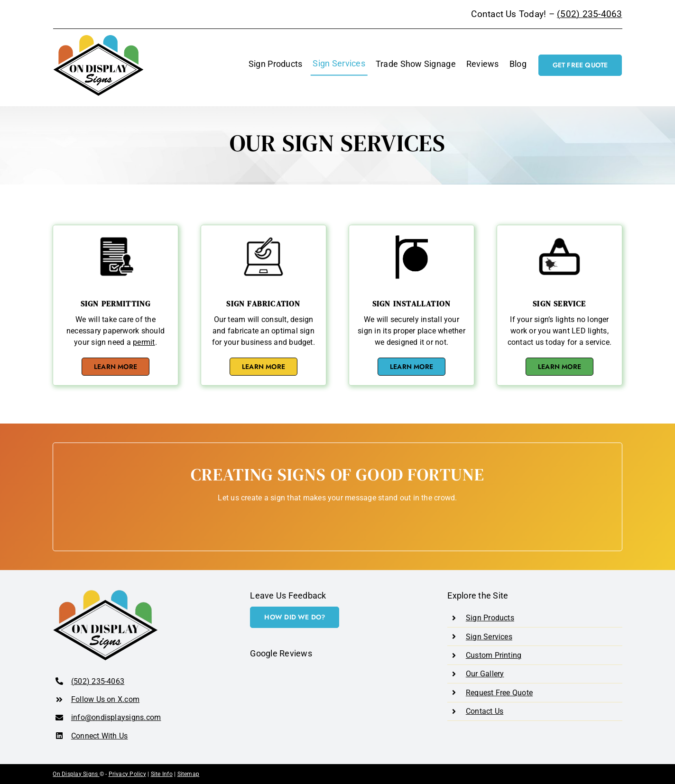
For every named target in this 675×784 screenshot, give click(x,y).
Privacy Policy (127, 774)
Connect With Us (100, 736)
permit (144, 342)
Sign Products (490, 618)
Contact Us (485, 711)
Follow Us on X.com (105, 699)
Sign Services (489, 637)
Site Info (162, 774)
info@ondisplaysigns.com (116, 717)
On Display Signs (76, 774)
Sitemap (189, 774)
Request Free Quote (499, 693)
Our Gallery (485, 674)
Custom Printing (494, 655)
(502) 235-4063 (589, 14)
